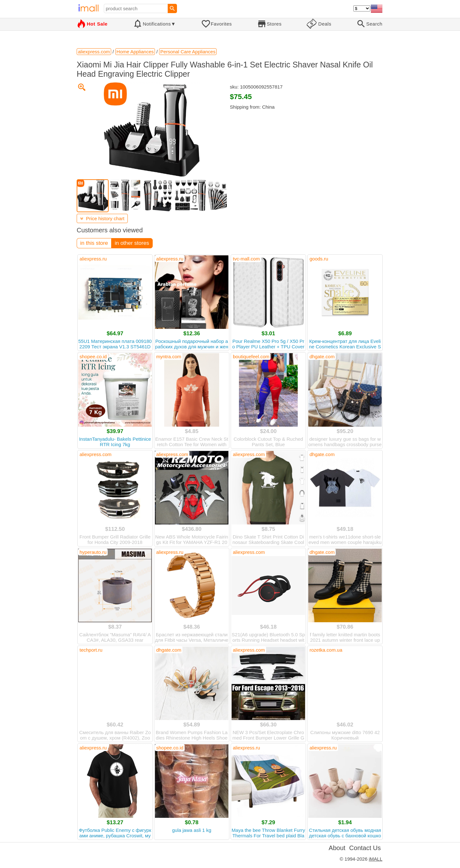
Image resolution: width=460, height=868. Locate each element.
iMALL (376, 859)
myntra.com (169, 356)
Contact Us (365, 848)
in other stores (132, 243)
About (337, 848)
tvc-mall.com (246, 259)
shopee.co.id (93, 356)
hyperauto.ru (93, 552)
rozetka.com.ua (326, 650)
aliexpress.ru (93, 259)
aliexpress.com (96, 454)
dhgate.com (322, 356)
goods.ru (319, 259)
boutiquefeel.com (251, 356)
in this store (94, 243)
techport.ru (91, 650)
